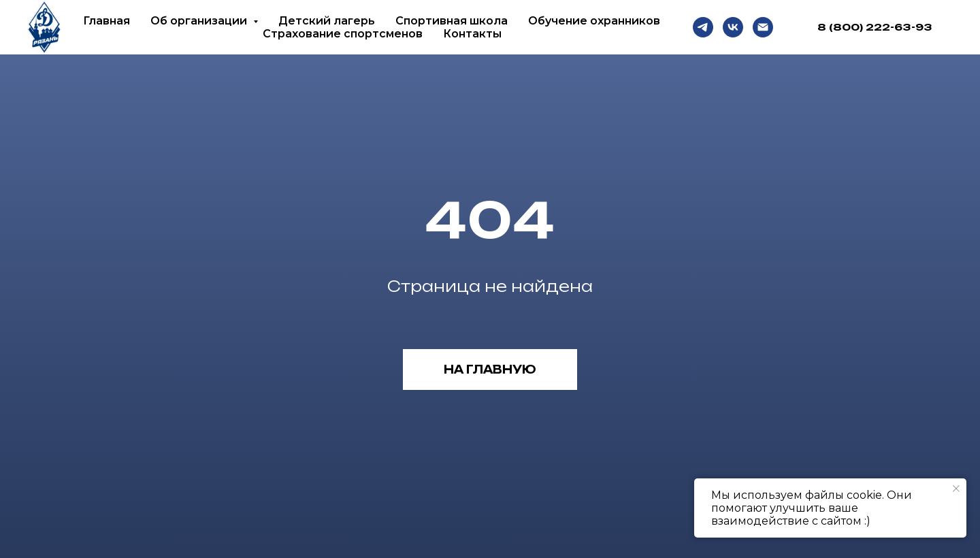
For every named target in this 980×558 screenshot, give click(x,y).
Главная (107, 21)
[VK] (733, 27)
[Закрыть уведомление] (956, 489)
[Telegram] (703, 27)
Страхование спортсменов (343, 34)
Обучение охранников (594, 21)
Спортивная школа (452, 21)
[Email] (763, 27)
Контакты (472, 34)
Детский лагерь (327, 21)
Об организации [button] (200, 21)
